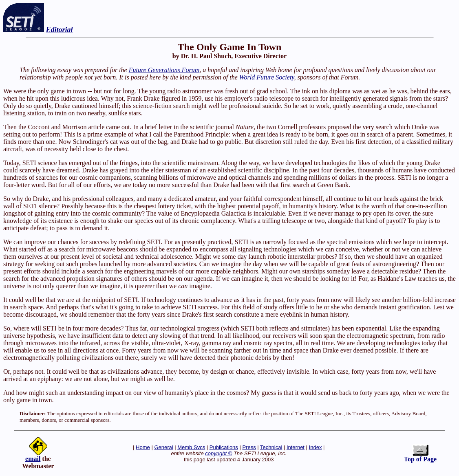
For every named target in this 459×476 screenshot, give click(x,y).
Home (143, 447)
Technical (271, 447)
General (163, 447)
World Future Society (267, 77)
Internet (296, 447)
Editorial (60, 30)
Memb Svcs (191, 447)
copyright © (218, 453)
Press (249, 447)
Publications (224, 447)
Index (316, 447)
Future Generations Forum (164, 70)
